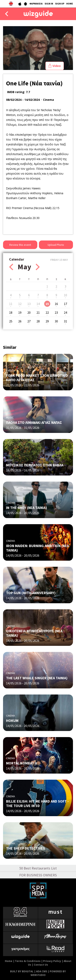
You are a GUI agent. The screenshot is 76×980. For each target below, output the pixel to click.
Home (9, 961)
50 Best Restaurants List (38, 868)
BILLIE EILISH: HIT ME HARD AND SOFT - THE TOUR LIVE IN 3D (37, 803)
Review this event (20, 245)
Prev (11, 267)
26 (20, 321)
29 (47, 321)
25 (11, 321)
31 (65, 321)
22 (47, 312)
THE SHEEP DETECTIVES (26, 848)
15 (47, 304)
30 (56, 321)
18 (11, 312)
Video (57, 66)
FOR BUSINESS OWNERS (38, 875)
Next (38, 267)
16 (56, 304)
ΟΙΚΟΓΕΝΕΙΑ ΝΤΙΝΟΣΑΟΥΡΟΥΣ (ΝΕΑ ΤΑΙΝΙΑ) (34, 633)
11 (11, 304)
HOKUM (12, 721)
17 (65, 304)
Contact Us (41, 965)
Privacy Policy (52, 961)
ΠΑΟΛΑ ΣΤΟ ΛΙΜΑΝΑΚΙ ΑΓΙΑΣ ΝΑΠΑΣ (34, 422)
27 (29, 321)
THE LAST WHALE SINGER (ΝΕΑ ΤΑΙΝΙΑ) (37, 678)
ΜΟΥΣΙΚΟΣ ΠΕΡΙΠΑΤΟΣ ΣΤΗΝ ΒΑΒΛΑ (35, 465)
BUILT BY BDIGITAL (22, 971)
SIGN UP (60, 4)
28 (38, 321)
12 (20, 304)
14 (38, 304)
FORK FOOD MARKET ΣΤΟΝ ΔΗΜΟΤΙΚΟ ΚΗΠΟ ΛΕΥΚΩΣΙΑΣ (37, 378)
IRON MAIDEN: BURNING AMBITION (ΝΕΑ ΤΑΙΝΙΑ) (37, 548)
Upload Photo (56, 245)
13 (29, 304)
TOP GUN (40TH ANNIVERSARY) (31, 593)
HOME (70, 4)
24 (65, 312)
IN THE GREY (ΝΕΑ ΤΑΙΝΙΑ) (27, 508)
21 (38, 312)
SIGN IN (49, 4)
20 (29, 312)
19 (20, 312)
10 (65, 295)
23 (56, 312)
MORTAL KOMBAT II (21, 763)
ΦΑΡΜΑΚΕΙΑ (36, 4)
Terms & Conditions (28, 961)
